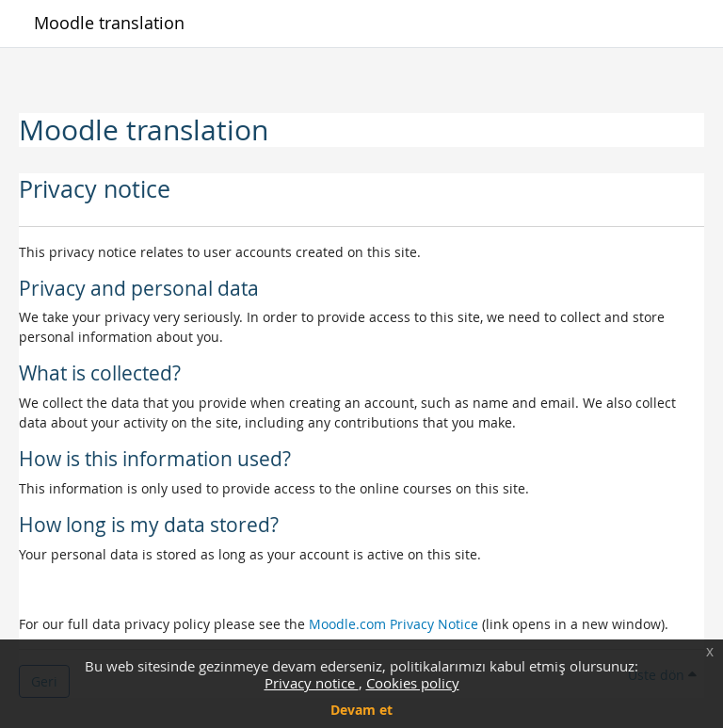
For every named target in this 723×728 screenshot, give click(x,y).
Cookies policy (413, 683)
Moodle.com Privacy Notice (394, 624)
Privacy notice (312, 683)
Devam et (361, 710)
